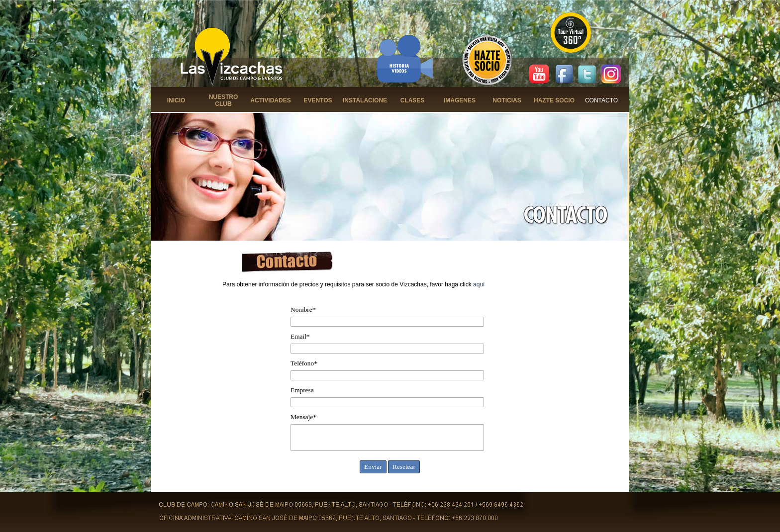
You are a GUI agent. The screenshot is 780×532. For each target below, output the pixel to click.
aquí (479, 284)
